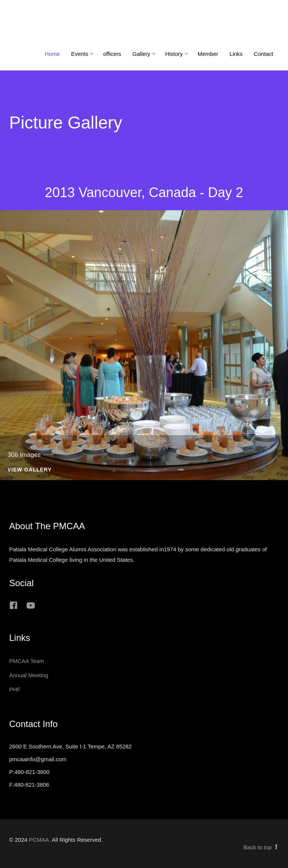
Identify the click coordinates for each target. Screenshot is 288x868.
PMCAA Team (27, 661)
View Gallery (30, 470)
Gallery (142, 54)
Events (80, 54)
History (174, 54)
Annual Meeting (29, 675)
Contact (264, 54)
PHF (15, 689)
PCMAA (39, 840)
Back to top (261, 847)
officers (112, 54)
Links (236, 54)
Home (52, 54)
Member (208, 54)
